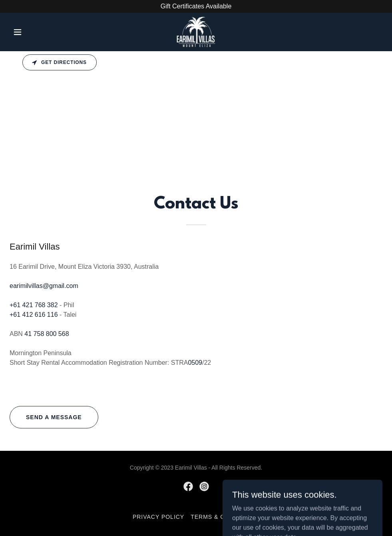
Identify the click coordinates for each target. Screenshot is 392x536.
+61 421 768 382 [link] (34, 305)
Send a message (54, 417)
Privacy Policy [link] (158, 517)
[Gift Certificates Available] (196, 6)
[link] (196, 32)
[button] (38, 32)
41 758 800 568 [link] (47, 334)
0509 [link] (195, 363)
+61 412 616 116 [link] (34, 315)
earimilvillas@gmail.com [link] (44, 286)
